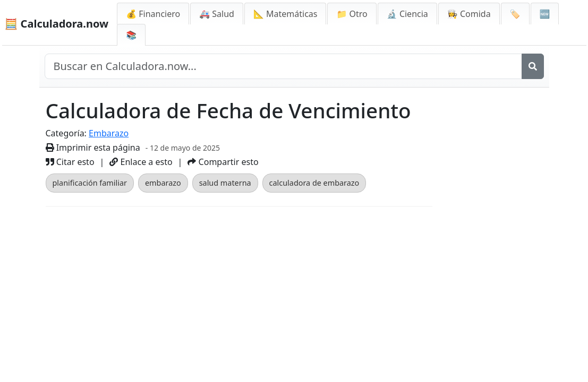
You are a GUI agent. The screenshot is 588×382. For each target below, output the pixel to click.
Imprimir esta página (93, 147)
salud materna (225, 183)
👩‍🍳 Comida (469, 14)
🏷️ (515, 14)
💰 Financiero (153, 14)
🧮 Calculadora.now (57, 24)
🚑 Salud (217, 14)
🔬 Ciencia (407, 14)
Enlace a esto (141, 162)
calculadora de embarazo (314, 183)
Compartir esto (223, 162)
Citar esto (70, 162)
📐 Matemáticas (286, 14)
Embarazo (109, 133)
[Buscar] (533, 66)
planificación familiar (90, 183)
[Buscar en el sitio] (283, 66)
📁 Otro (352, 14)
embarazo (163, 183)
